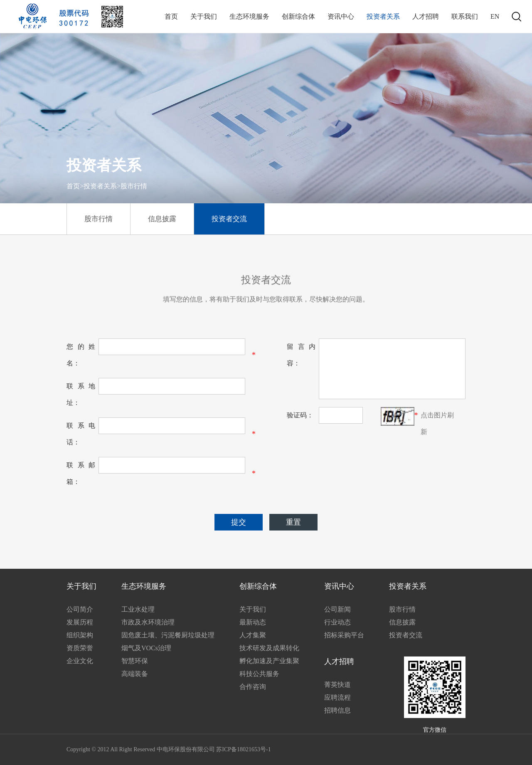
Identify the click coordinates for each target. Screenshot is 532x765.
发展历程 (80, 622)
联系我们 (465, 16)
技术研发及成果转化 (269, 648)
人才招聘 (426, 16)
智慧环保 (135, 661)
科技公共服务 (259, 674)
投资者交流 (229, 219)
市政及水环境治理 (148, 622)
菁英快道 (337, 685)
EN (495, 16)
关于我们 (204, 16)
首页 (171, 16)
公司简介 (80, 609)
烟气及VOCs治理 (146, 648)
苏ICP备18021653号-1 (243, 749)
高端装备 (135, 674)
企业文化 (80, 661)
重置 (293, 522)
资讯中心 (341, 16)
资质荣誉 (80, 648)
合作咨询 (253, 687)
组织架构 (80, 635)
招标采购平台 (344, 635)
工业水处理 (138, 609)
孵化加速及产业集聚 (269, 661)
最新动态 (253, 622)
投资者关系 (383, 16)
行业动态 (337, 622)
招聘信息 (337, 710)
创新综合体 (298, 16)
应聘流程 (337, 697)
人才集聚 (253, 635)
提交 (239, 522)
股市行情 (99, 219)
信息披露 (162, 219)
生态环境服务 (249, 16)
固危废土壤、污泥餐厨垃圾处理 (168, 635)
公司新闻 (337, 609)
